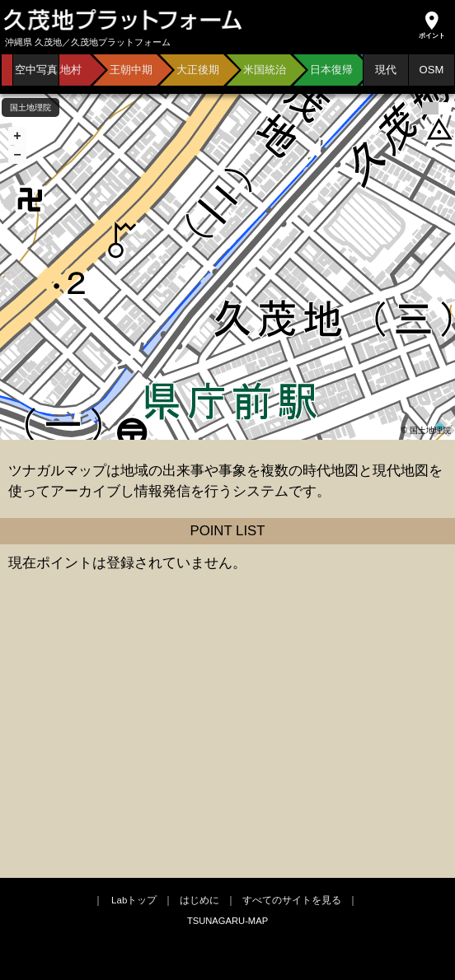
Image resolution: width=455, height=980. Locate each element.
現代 (386, 70)
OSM (432, 70)
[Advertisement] (227, 746)
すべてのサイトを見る (292, 900)
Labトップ (134, 900)
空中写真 (36, 70)
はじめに (199, 900)
